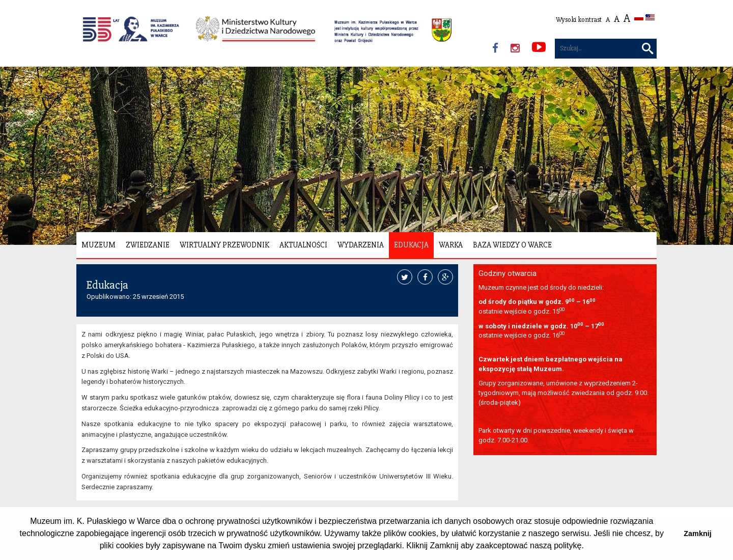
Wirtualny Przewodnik (224, 245)
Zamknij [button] (697, 534)
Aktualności (303, 245)
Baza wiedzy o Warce (512, 245)
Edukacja (411, 245)
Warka (451, 245)
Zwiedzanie (148, 245)
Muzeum (98, 245)
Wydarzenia (361, 245)
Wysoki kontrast (579, 20)
